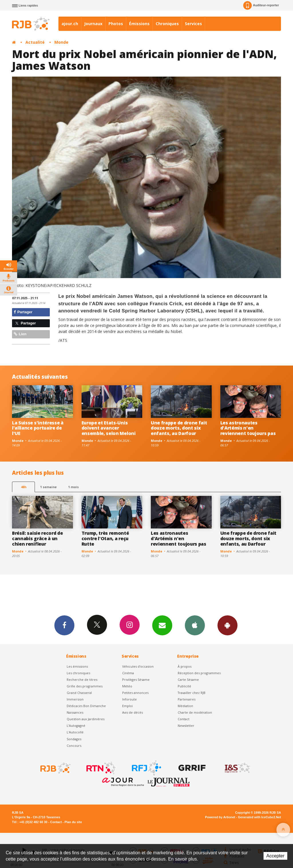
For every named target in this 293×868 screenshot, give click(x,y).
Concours (74, 746)
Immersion (75, 699)
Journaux (93, 24)
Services (193, 24)
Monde (61, 42)
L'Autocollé (75, 732)
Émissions (139, 24)
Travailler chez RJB (192, 693)
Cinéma (128, 673)
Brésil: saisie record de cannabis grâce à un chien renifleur (37, 538)
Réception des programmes (199, 673)
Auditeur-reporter (261, 5)
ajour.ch (70, 24)
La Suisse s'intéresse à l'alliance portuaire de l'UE (38, 428)
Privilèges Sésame (136, 680)
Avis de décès (132, 712)
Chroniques (167, 24)
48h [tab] (24, 487)
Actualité (35, 42)
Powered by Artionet (220, 817)
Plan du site (73, 822)
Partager (23, 312)
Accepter (275, 856)
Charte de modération (195, 712)
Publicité (184, 686)
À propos (185, 666)
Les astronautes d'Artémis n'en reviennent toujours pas (248, 428)
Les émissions (77, 666)
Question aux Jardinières (86, 719)
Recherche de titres (82, 680)
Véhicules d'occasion (138, 666)
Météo (127, 686)
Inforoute (129, 699)
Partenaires (187, 699)
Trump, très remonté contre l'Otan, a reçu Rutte (105, 538)
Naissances (75, 712)
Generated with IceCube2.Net (260, 817)
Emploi (127, 706)
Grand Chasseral (79, 693)
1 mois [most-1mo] (73, 487)
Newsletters (162, 625)
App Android (227, 625)
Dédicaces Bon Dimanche (86, 706)
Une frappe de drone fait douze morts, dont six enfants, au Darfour (179, 428)
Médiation (185, 706)
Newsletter (186, 726)
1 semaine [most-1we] (48, 487)
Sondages (74, 739)
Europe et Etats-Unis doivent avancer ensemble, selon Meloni (109, 428)
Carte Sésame (188, 680)
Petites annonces (135, 693)
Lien (20, 334)
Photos (116, 24)
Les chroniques (78, 673)
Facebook (64, 625)
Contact (184, 719)
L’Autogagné (76, 726)
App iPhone (195, 625)
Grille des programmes (85, 686)
